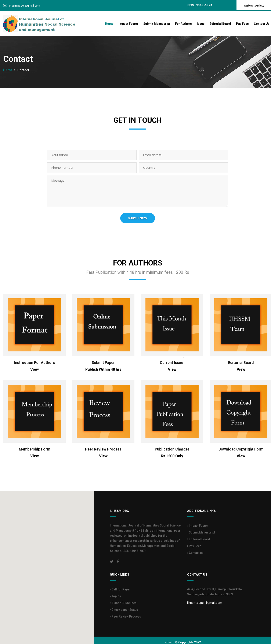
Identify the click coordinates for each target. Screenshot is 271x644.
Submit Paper (103, 363)
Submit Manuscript (157, 24)
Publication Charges (172, 447)
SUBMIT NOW (138, 218)
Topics (115, 592)
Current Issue (171, 363)
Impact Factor (128, 24)
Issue (201, 24)
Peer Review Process (103, 447)
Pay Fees (242, 24)
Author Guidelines (123, 599)
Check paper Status (124, 606)
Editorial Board (220, 24)
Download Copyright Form (241, 447)
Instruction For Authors (34, 363)
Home (109, 24)
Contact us (195, 549)
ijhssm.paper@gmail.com (24, 6)
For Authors (183, 24)
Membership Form (34, 447)
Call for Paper (120, 585)
